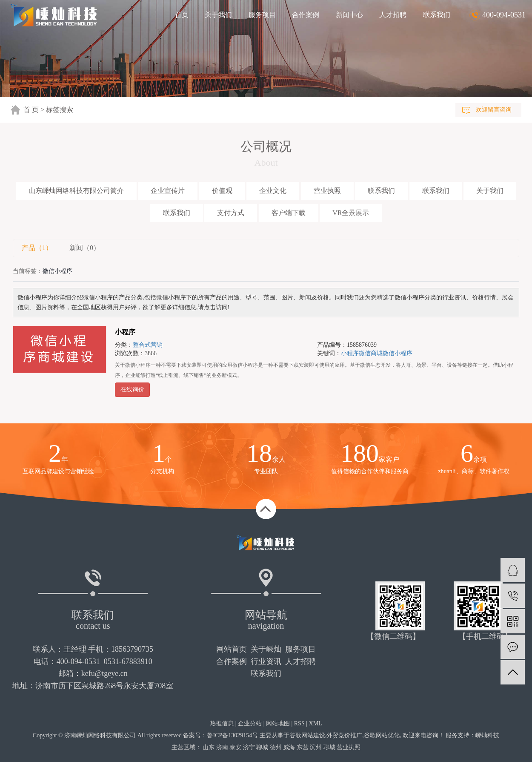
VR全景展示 (351, 213)
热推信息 (222, 723)
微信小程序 (398, 353)
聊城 (262, 747)
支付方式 (231, 213)
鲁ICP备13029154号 (232, 735)
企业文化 (273, 191)
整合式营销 (148, 345)
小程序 (125, 332)
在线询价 (132, 390)
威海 (289, 747)
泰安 (235, 747)
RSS (299, 723)
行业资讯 (266, 661)
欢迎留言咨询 (494, 110)
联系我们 (437, 15)
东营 (303, 747)
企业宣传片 (168, 191)
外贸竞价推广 (344, 735)
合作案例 (306, 15)
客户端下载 (289, 213)
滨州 (316, 747)
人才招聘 (393, 15)
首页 (182, 15)
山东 (209, 747)
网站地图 (278, 723)
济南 (222, 747)
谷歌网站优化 (382, 735)
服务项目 (262, 15)
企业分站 (250, 723)
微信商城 (371, 353)
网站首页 (232, 649)
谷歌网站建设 (307, 735)
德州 (276, 747)
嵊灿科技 (487, 735)
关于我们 (218, 15)
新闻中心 (349, 15)
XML (316, 723)
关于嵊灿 (266, 649)
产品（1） (37, 248)
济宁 (249, 747)
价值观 (222, 191)
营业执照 (327, 191)
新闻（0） (85, 248)
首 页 (31, 110)
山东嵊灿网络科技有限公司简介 (76, 191)
